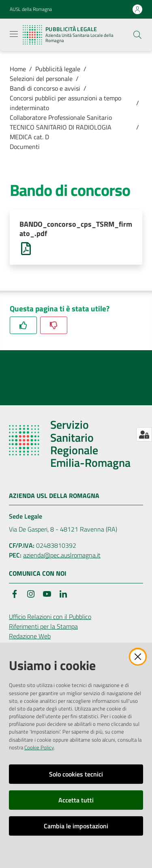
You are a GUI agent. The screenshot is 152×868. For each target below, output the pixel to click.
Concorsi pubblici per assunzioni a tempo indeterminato (65, 103)
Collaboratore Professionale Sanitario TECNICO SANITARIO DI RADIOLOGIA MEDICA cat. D (61, 127)
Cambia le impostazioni (76, 826)
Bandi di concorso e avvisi (45, 88)
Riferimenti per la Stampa (43, 626)
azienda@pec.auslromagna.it (62, 555)
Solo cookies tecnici (76, 774)
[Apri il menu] (14, 34)
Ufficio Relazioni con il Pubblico (50, 617)
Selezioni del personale (41, 79)
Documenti (25, 147)
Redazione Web (30, 636)
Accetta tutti (76, 800)
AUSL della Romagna (31, 9)
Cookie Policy (39, 747)
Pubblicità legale (58, 69)
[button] (137, 35)
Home (18, 69)
